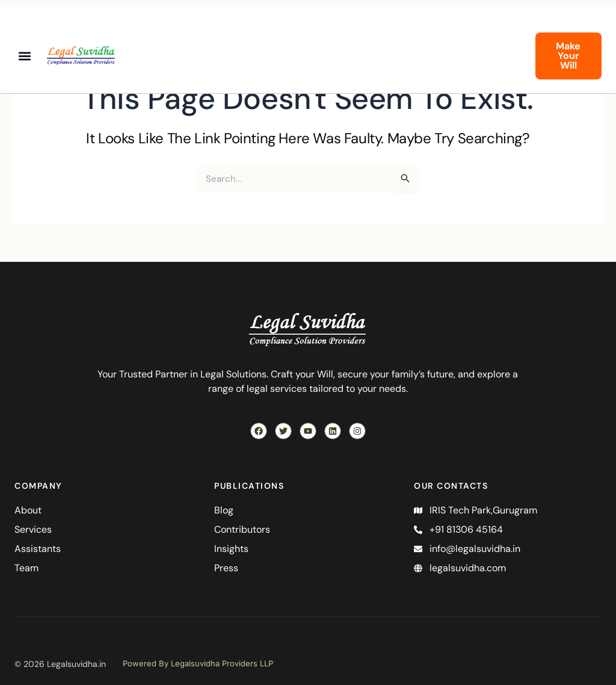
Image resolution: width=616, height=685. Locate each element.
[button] (24, 56)
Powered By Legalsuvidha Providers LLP (198, 663)
